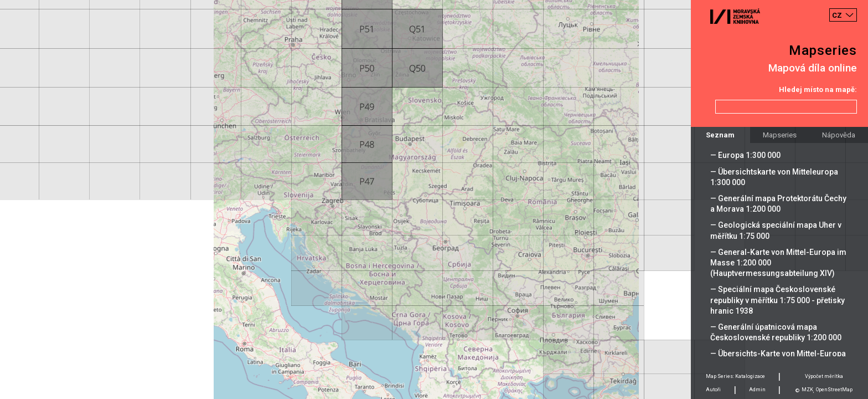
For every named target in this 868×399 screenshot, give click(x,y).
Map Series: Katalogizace (735, 376)
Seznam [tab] (720, 135)
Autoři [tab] (713, 390)
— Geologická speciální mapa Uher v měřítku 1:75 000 (776, 230)
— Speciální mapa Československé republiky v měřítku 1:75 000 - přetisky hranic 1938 (777, 300)
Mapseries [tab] (780, 135)
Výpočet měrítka (824, 376)
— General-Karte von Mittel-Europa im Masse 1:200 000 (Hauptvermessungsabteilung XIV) (778, 263)
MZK (807, 390)
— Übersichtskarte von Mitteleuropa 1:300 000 (774, 177)
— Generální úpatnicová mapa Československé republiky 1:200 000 (776, 332)
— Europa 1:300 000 (745, 155)
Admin (757, 390)
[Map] (434, 199)
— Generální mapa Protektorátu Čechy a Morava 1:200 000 (778, 204)
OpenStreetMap (834, 390)
